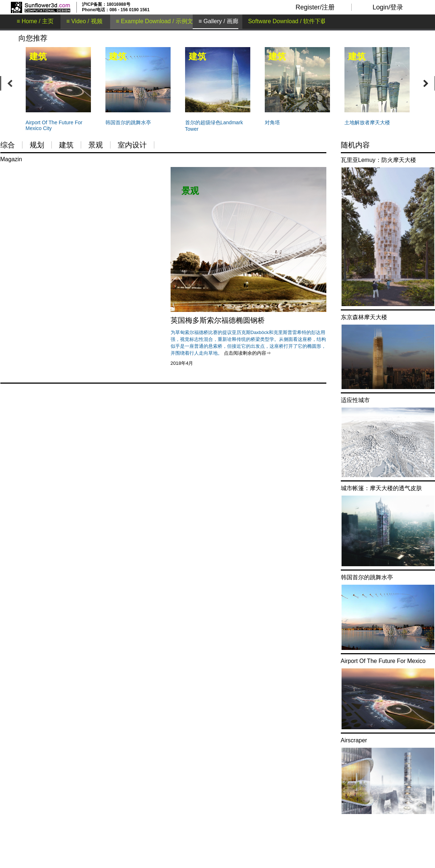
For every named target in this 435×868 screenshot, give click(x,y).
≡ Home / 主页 (35, 21)
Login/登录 (388, 7)
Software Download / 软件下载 (287, 21)
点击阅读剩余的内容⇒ (247, 353)
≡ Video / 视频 (84, 21)
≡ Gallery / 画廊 (218, 21)
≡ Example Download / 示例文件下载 (163, 21)
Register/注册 (315, 7)
